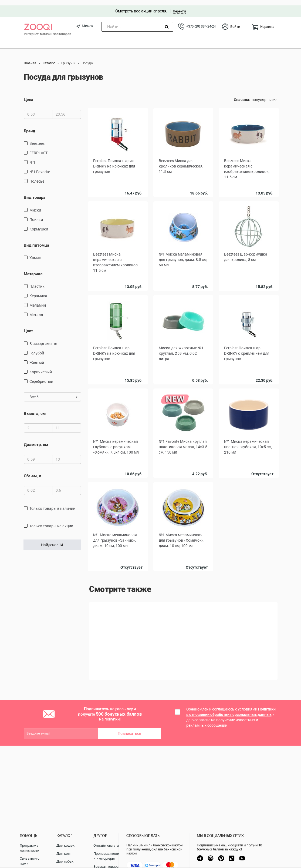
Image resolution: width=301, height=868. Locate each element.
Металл (36, 310)
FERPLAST (38, 148)
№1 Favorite (40, 166)
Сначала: (242, 95)
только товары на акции (51, 521)
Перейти (179, 6)
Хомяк (35, 252)
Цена (28, 95)
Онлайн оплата (106, 845)
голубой (37, 348)
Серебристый (41, 376)
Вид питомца (36, 240)
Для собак (65, 861)
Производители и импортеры (106, 856)
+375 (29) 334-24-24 (201, 21)
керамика (38, 291)
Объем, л (33, 471)
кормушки (39, 224)
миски (35, 205)
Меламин (38, 300)
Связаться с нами (30, 861)
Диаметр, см (36, 440)
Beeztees (37, 138)
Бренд (29, 126)
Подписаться (129, 728)
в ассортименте (43, 338)
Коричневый (41, 367)
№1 (32, 157)
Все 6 (54, 391)
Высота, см (35, 408)
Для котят (65, 854)
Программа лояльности (30, 848)
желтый (37, 357)
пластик (37, 281)
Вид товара (35, 192)
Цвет (28, 326)
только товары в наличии (52, 503)
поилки (36, 214)
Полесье (37, 176)
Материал (33, 269)
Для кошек (65, 845)
